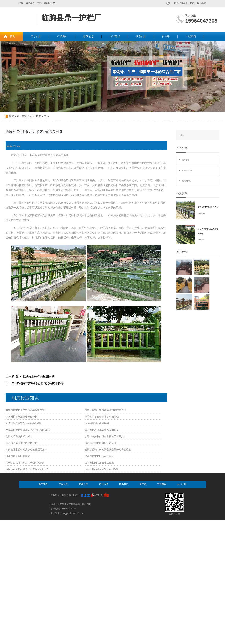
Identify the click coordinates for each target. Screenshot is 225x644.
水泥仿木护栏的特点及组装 (99, 456)
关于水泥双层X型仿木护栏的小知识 (25, 463)
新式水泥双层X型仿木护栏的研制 (24, 423)
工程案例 (191, 36)
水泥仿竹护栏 (187, 170)
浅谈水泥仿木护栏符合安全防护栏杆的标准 (108, 450)
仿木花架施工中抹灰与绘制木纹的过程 (105, 410)
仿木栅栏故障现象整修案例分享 (102, 430)
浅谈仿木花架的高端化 (18, 456)
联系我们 (141, 36)
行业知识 (115, 36)
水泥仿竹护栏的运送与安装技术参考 (40, 383)
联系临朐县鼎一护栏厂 (185, 3)
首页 (12, 36)
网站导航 (202, 3)
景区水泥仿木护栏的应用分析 (35, 377)
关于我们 (36, 36)
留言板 (166, 36)
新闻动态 (88, 36)
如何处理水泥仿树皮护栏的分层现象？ (26, 450)
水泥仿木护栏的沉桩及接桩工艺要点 (104, 436)
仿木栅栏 (185, 160)
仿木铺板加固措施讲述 (97, 423)
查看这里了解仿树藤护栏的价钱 (102, 417)
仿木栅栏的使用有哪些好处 (99, 463)
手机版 (99, 495)
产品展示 (62, 36)
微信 (168, 3)
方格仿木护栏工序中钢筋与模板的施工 (26, 410)
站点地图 (182, 484)
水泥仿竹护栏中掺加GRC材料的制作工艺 (28, 430)
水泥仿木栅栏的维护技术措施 (100, 443)
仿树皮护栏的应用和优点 (208, 207)
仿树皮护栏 (186, 181)
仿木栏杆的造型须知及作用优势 (102, 469)
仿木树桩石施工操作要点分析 (21, 417)
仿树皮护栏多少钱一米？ (19, 436)
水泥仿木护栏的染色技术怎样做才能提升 (28, 469)
